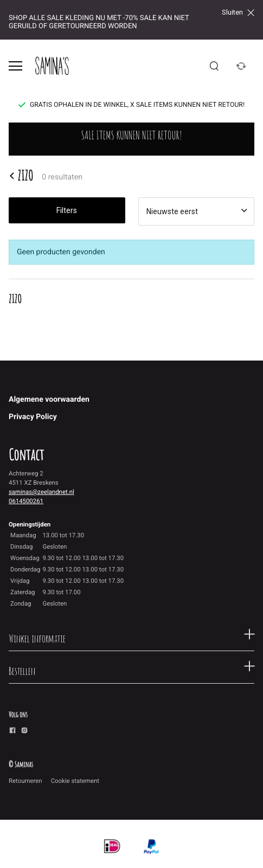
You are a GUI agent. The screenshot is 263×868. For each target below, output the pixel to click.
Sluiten (238, 12)
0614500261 (26, 501)
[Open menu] (15, 66)
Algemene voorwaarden (49, 400)
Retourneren (25, 781)
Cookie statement (75, 781)
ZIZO (21, 176)
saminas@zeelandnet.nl (41, 492)
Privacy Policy (33, 417)
